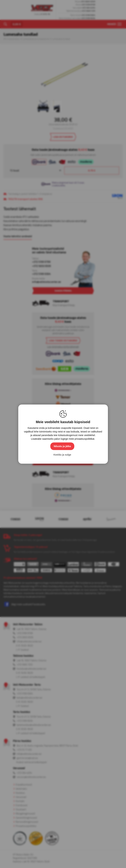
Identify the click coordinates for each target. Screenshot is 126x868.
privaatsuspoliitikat (84, 439)
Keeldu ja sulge (62, 455)
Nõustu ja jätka (62, 446)
